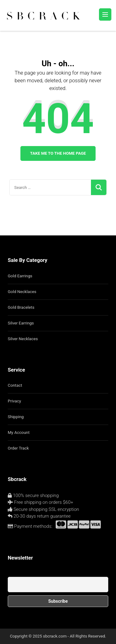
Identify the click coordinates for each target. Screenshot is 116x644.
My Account (19, 432)
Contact (15, 385)
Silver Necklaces (23, 339)
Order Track (18, 448)
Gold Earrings (20, 276)
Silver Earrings (21, 323)
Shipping (16, 417)
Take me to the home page (58, 153)
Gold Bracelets (21, 307)
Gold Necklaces (22, 292)
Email (13, 573)
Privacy (14, 401)
